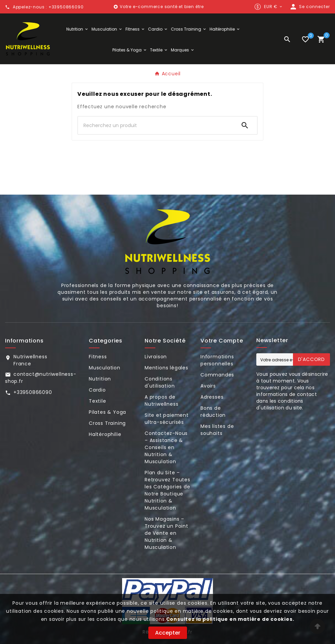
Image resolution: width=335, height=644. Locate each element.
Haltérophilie (105, 434)
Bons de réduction (213, 412)
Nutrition (100, 379)
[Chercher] (155, 125)
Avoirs (208, 386)
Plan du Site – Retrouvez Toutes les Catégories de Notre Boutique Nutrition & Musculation (167, 490)
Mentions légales (166, 368)
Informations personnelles (217, 360)
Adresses (212, 397)
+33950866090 (33, 392)
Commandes (217, 375)
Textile (98, 401)
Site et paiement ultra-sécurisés (167, 419)
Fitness (98, 357)
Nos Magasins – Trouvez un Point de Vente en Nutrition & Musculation (166, 533)
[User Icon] (310, 7)
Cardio (97, 390)
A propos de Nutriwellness (161, 400)
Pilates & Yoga (107, 412)
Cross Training (107, 423)
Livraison (156, 357)
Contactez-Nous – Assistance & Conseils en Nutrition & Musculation (166, 447)
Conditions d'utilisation (160, 382)
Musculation (105, 368)
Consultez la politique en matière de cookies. (230, 619)
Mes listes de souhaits (217, 430)
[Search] (245, 125)
